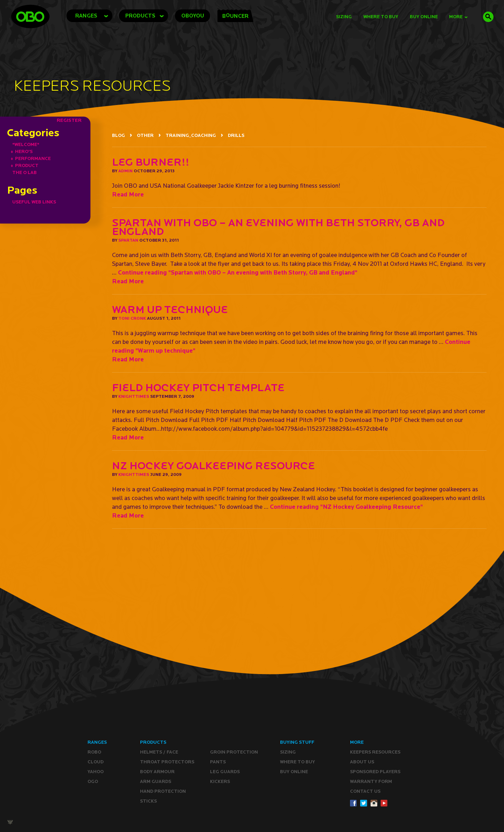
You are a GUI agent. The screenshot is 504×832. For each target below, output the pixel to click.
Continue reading (238, 272)
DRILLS (236, 135)
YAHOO (96, 772)
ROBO (94, 752)
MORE (458, 17)
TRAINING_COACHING (191, 135)
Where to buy (297, 762)
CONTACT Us (365, 791)
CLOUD (96, 762)
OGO (93, 781)
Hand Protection (163, 791)
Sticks (148, 801)
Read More (128, 194)
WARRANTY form (371, 781)
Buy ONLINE (294, 772)
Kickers (220, 781)
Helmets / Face (159, 752)
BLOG (118, 135)
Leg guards (225, 772)
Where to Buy (381, 17)
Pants (218, 762)
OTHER (145, 135)
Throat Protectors (167, 762)
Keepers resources (375, 752)
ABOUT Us (362, 762)
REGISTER (69, 120)
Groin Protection (234, 752)
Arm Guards (156, 781)
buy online (424, 17)
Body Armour (157, 772)
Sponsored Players (375, 772)
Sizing (344, 17)
